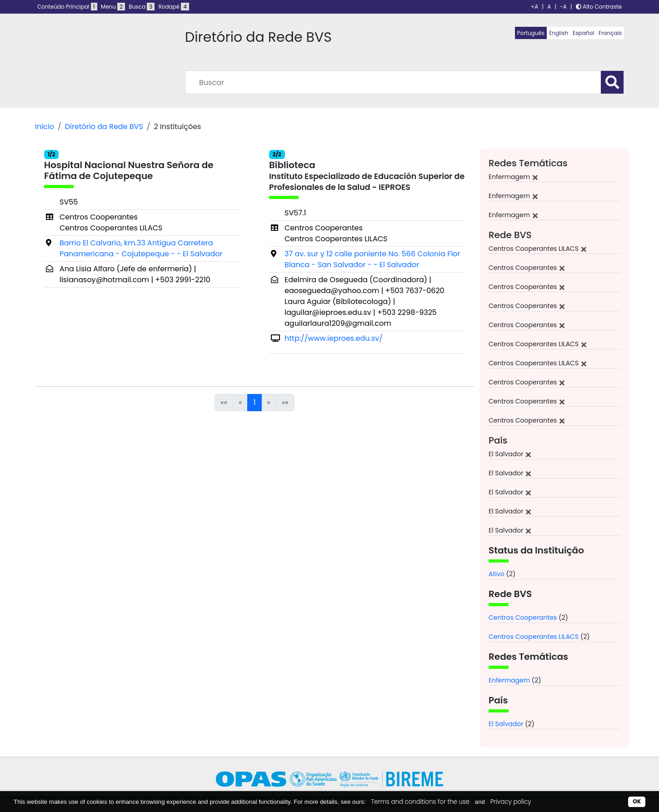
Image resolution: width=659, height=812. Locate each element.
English (559, 33)
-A (563, 7)
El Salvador (506, 724)
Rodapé (174, 7)
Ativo (497, 574)
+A (534, 7)
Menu (113, 7)
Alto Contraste (599, 7)
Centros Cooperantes (523, 618)
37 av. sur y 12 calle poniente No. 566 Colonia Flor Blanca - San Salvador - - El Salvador (372, 259)
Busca (142, 7)
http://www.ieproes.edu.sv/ (334, 338)
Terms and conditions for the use (420, 802)
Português (531, 33)
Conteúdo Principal (67, 7)
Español (583, 33)
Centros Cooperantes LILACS (534, 637)
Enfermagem (509, 680)
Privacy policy (511, 802)
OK (637, 801)
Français (610, 33)
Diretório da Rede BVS (104, 127)
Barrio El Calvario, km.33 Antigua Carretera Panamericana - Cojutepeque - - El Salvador (141, 248)
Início (45, 127)
